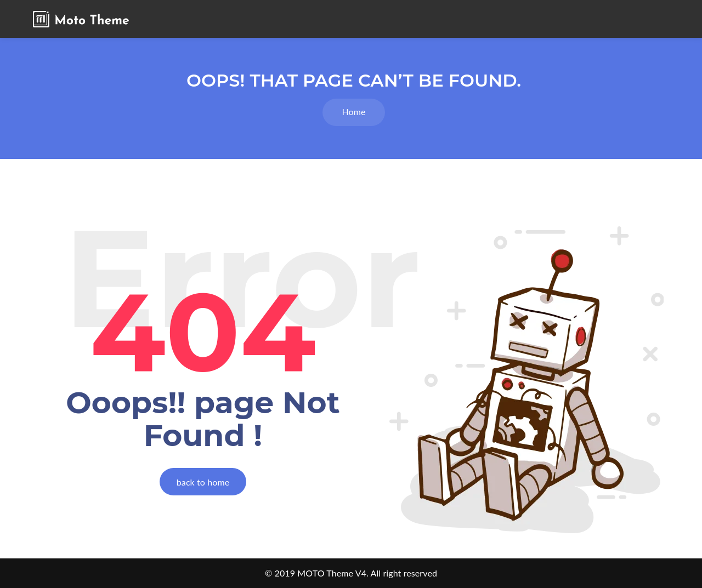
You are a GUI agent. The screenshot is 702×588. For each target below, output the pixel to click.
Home (353, 112)
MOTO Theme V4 (332, 573)
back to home (203, 482)
